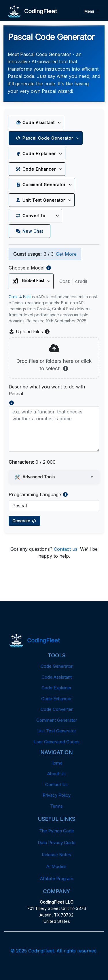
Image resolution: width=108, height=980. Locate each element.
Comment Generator (41, 185)
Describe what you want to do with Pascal (47, 390)
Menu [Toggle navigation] (92, 12)
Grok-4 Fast (20, 297)
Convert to (34, 216)
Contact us (66, 549)
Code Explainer (36, 154)
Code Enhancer (36, 169)
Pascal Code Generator (44, 138)
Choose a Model (26, 268)
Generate (24, 521)
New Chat (30, 231)
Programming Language (35, 494)
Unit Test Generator (40, 200)
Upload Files (29, 332)
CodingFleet (32, 12)
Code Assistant (35, 123)
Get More (66, 254)
